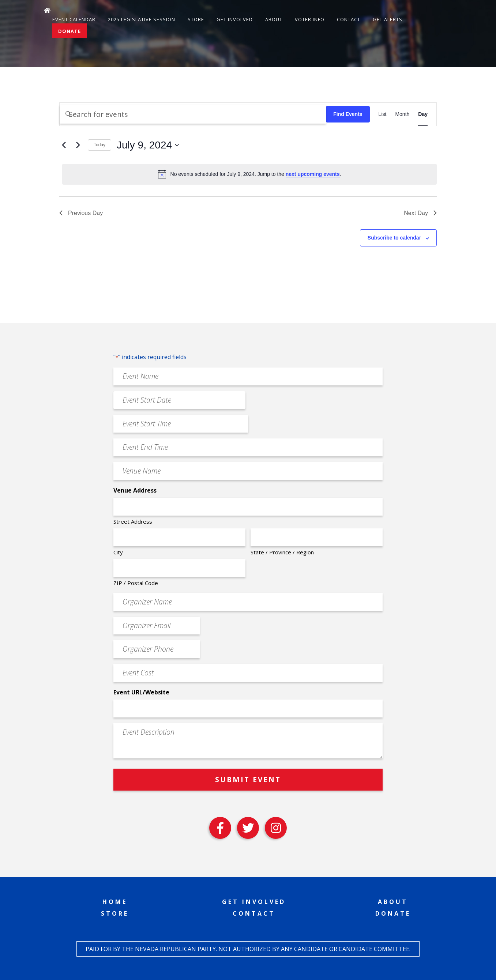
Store (196, 19)
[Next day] (78, 145)
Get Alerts (388, 19)
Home (115, 902)
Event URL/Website (141, 692)
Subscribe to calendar (394, 238)
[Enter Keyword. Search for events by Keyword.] (193, 114)
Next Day (420, 213)
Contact (349, 19)
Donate (69, 31)
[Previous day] (64, 145)
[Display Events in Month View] (402, 114)
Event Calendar (74, 19)
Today (99, 145)
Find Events (348, 114)
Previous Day (81, 213)
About (274, 19)
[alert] (249, 174)
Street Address (133, 521)
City (118, 552)
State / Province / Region (282, 552)
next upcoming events (313, 174)
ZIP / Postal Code (136, 583)
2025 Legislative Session (142, 19)
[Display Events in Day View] (423, 114)
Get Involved (235, 19)
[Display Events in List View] (383, 114)
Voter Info (310, 19)
